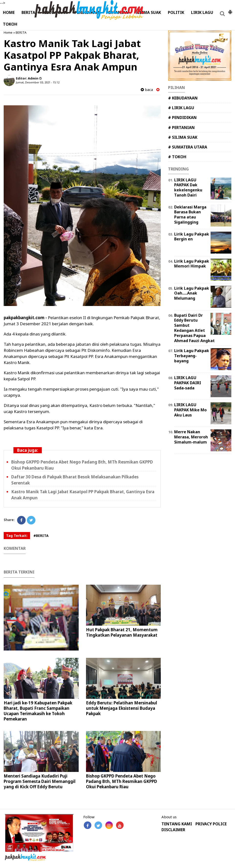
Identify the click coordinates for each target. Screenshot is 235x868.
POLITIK (176, 12)
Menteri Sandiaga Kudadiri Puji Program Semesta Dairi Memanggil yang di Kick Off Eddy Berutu (40, 781)
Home (8, 32)
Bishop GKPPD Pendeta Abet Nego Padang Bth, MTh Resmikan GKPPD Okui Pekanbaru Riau (122, 781)
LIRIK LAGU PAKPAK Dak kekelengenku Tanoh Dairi (188, 187)
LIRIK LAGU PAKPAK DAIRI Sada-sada (188, 383)
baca (147, 90)
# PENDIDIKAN (182, 118)
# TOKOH (177, 157)
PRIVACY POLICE (211, 824)
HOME (9, 12)
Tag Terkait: (17, 536)
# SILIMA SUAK (183, 137)
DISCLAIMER (173, 830)
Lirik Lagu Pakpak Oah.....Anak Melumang (192, 293)
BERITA (28, 12)
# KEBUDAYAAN (183, 98)
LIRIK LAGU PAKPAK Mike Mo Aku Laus (190, 410)
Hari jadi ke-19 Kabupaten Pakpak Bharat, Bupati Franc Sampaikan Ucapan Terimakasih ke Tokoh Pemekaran (38, 711)
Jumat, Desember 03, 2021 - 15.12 (38, 82)
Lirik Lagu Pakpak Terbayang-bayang (192, 356)
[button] (230, 10)
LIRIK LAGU (202, 12)
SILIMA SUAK (148, 12)
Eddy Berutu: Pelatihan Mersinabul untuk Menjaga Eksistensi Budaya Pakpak (122, 708)
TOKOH (10, 24)
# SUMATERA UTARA (188, 147)
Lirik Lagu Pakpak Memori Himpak (192, 264)
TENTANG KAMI (177, 824)
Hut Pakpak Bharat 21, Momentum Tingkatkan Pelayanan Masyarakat (122, 632)
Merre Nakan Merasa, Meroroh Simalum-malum (191, 437)
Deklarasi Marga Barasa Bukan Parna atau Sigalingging (190, 215)
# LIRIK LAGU (181, 108)
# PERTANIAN (181, 128)
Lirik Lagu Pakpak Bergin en (192, 237)
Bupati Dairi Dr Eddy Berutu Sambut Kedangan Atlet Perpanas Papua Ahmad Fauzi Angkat (194, 328)
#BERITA (41, 536)
